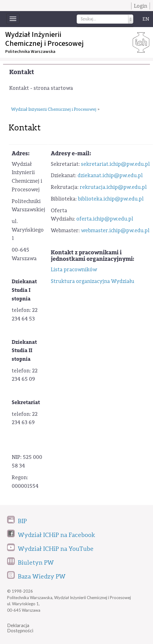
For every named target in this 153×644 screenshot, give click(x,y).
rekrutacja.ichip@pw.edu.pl (113, 187)
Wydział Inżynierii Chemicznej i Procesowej (54, 109)
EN (146, 19)
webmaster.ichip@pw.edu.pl (115, 231)
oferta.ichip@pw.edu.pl (105, 219)
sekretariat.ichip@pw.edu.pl (115, 164)
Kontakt (22, 72)
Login (141, 6)
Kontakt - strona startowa (41, 88)
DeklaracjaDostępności (20, 628)
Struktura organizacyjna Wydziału (93, 281)
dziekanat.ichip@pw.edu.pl (110, 175)
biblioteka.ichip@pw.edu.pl (111, 199)
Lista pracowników (74, 270)
